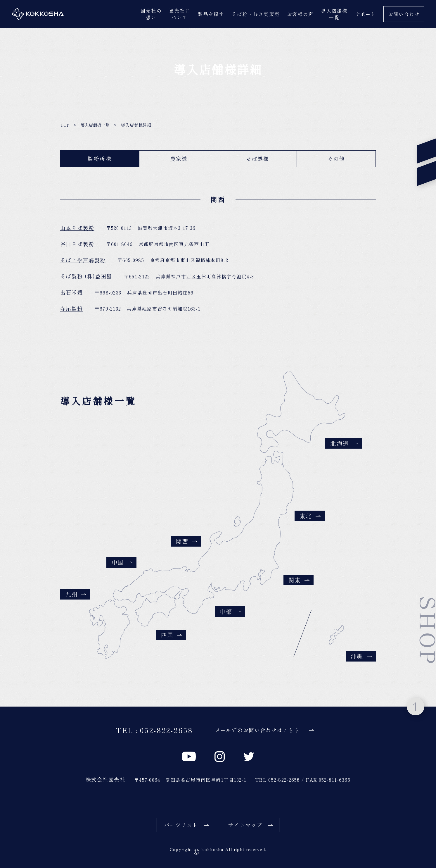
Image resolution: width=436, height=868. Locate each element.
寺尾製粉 (72, 311)
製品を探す (211, 14)
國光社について (180, 14)
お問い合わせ (404, 14)
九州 (76, 594)
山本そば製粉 (77, 230)
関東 (299, 580)
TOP (65, 125)
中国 (122, 562)
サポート (366, 14)
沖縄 (361, 656)
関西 (186, 541)
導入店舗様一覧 (334, 14)
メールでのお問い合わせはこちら (264, 730)
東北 (310, 516)
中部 (230, 611)
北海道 (344, 443)
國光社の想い (151, 14)
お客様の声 (300, 14)
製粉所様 (100, 159)
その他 (336, 159)
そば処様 (257, 159)
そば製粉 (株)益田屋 (86, 279)
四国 (172, 635)
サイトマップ (251, 825)
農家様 (179, 159)
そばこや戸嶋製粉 (83, 262)
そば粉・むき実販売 (256, 14)
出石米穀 (72, 295)
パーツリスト (186, 825)
